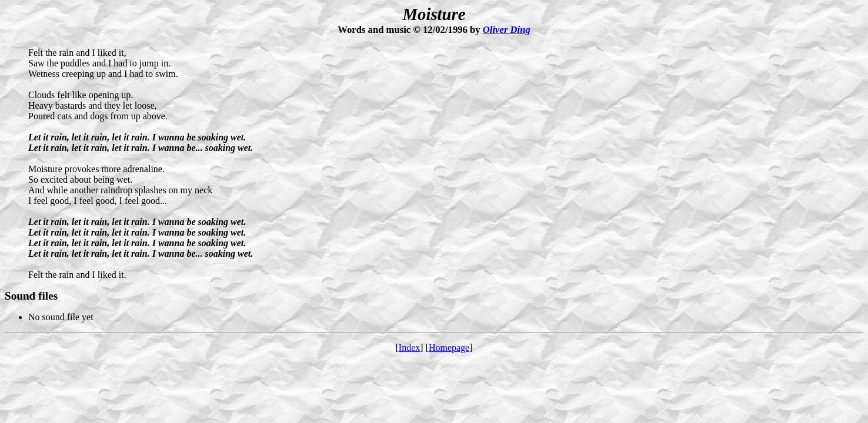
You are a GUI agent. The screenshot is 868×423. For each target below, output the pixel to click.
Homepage (449, 348)
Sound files (31, 296)
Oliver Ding (507, 30)
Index (409, 348)
